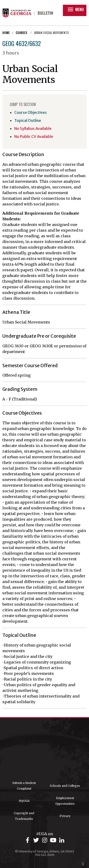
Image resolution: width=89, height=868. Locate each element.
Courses (22, 33)
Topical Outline (28, 120)
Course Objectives (30, 112)
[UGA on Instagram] (45, 840)
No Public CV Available (34, 136)
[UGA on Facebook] (28, 840)
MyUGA (24, 801)
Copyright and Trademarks (24, 816)
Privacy (65, 816)
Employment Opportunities (65, 801)
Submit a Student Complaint (24, 786)
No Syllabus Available (33, 128)
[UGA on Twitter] (37, 840)
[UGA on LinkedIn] (62, 840)
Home (6, 33)
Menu (75, 9)
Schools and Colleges (65, 786)
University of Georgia (45, 749)
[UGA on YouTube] (54, 840)
